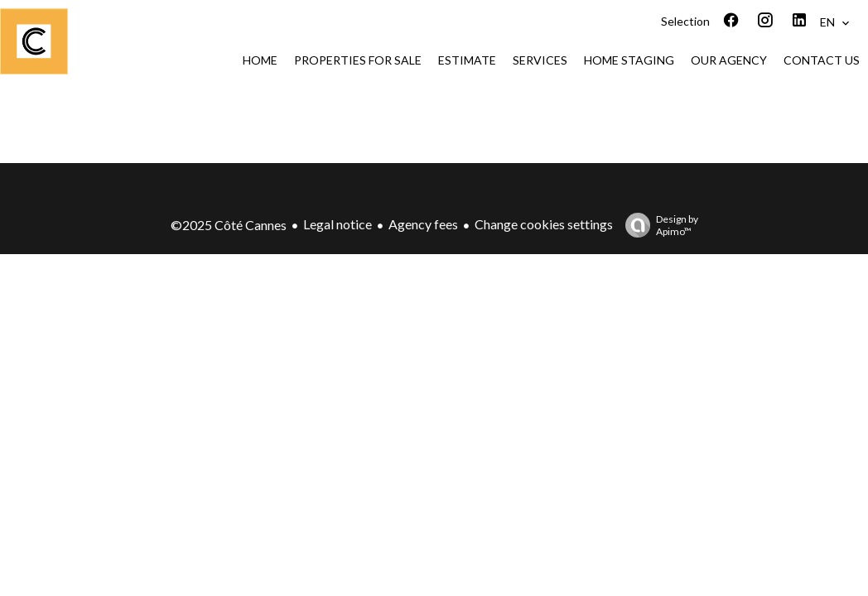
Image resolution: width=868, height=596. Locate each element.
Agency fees (423, 224)
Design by (658, 225)
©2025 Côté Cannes (229, 225)
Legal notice (338, 224)
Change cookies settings (544, 224)
